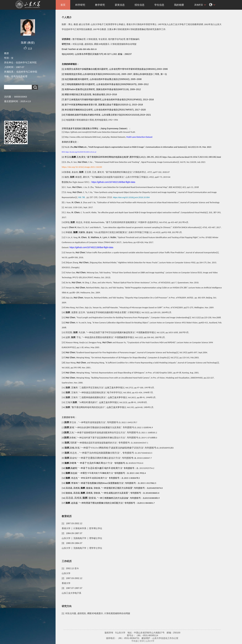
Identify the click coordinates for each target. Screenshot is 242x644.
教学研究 (100, 5)
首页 (63, 5)
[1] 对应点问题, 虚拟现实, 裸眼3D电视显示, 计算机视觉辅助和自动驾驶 (96, 613)
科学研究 (80, 5)
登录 (142, 641)
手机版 (135, 641)
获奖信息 (120, 5)
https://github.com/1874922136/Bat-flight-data (113, 182)
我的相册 (179, 5)
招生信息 (140, 5)
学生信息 (159, 5)
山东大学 (150, 641)
